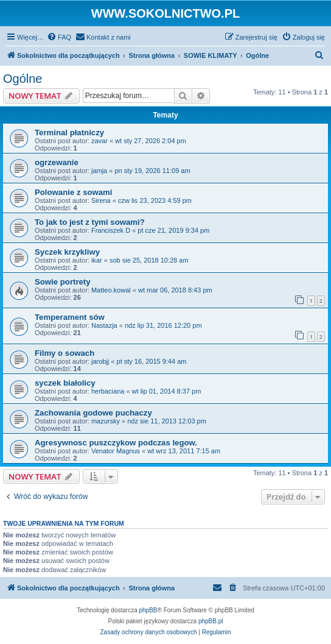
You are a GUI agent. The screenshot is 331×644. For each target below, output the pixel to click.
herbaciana (108, 391)
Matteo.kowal (111, 290)
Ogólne (23, 79)
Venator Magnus (116, 451)
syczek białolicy (65, 383)
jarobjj (100, 361)
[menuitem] (59, 37)
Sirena (101, 200)
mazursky (106, 421)
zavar (99, 141)
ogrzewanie (57, 162)
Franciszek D (111, 230)
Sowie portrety (63, 282)
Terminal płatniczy (69, 133)
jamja (99, 171)
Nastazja (104, 325)
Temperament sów (70, 317)
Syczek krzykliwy (67, 252)
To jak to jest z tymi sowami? (90, 222)
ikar (97, 260)
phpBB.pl (211, 621)
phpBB (148, 610)
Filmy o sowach (64, 353)
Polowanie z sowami (74, 192)
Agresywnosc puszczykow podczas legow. (116, 443)
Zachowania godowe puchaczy (93, 413)
